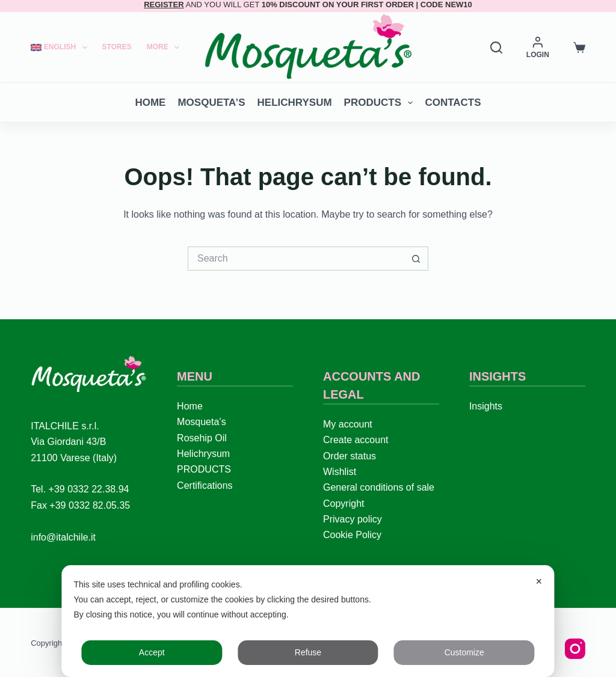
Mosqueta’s (211, 103)
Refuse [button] (308, 652)
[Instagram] (575, 649)
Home (150, 103)
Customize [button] (464, 652)
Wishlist (340, 472)
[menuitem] (63, 47)
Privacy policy (353, 519)
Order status (350, 456)
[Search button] (416, 259)
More (165, 47)
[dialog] (308, 621)
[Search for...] (296, 259)
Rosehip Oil (202, 438)
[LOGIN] (538, 47)
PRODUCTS (381, 103)
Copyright (343, 504)
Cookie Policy (352, 535)
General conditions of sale (379, 487)
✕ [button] (539, 581)
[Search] (496, 47)
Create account (356, 440)
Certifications (205, 486)
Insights (486, 406)
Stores (117, 47)
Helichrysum (295, 103)
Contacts (453, 103)
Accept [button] (152, 652)
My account (348, 424)
